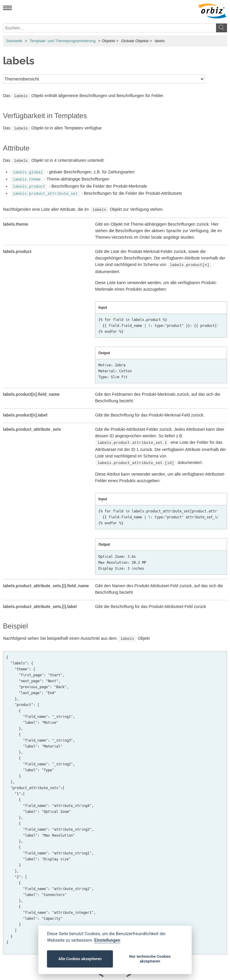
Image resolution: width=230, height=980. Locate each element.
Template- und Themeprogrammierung (63, 41)
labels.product (29, 183)
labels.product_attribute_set (45, 190)
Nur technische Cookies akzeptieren (150, 959)
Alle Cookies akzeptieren (80, 959)
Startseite (14, 41)
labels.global (28, 170)
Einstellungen (107, 940)
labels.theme (27, 177)
